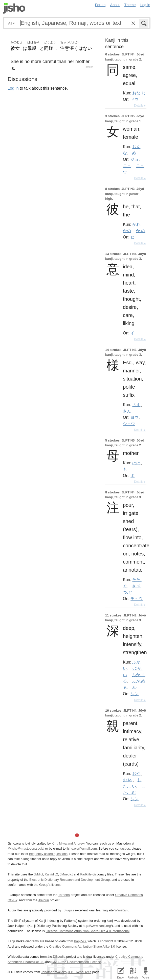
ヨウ (135, 417)
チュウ (137, 598)
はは (136, 463)
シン (135, 694)
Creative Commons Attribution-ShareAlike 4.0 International (88, 931)
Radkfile (86, 874)
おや (136, 773)
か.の (141, 231)
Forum (100, 5)
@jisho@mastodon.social (26, 848)
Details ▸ (140, 106)
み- (135, 687)
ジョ (135, 159)
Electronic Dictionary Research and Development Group (70, 880)
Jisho (14, 8)
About (115, 5)
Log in (145, 5)
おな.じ (139, 93)
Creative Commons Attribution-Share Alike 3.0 (82, 946)
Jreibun (43, 900)
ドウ (135, 99)
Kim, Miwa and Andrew (68, 843)
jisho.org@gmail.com (82, 848)
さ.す (137, 586)
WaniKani (121, 910)
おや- (128, 780)
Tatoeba (89, 67)
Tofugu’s (68, 910)
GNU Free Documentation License (76, 962)
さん (127, 411)
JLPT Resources (79, 972)
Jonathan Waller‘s (54, 972)
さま (136, 405)
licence (56, 885)
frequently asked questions (48, 854)
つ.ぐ (127, 592)
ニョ (127, 166)
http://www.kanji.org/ (97, 926)
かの (127, 231)
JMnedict (66, 874)
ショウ (129, 424)
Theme (130, 5)
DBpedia (59, 957)
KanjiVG (80, 941)
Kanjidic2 (51, 874)
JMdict (38, 874)
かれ (136, 224)
